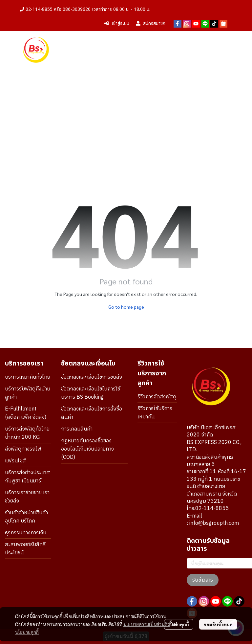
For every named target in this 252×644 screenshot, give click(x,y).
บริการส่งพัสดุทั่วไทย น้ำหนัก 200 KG (27, 433)
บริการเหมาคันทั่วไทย (28, 377)
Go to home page (126, 307)
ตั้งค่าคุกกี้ (179, 624)
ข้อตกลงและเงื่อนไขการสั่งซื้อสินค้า (92, 413)
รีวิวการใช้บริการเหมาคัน (155, 413)
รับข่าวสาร (203, 580)
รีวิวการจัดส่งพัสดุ (157, 397)
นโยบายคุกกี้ (27, 632)
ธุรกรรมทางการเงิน (26, 533)
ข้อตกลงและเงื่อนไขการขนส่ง (92, 377)
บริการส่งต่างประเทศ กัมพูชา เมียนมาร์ (28, 477)
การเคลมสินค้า (77, 429)
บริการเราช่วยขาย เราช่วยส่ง (27, 497)
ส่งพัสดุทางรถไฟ (23, 449)
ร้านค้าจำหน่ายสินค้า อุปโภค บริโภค (26, 517)
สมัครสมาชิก (151, 23)
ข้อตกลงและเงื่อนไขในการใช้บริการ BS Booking (91, 393)
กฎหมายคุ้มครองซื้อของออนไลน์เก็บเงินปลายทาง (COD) (87, 449)
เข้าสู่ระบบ (117, 23)
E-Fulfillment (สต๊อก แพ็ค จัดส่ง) (26, 413)
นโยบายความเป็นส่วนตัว (147, 624)
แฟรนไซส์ (15, 461)
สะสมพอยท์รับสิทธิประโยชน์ (25, 549)
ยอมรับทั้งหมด (218, 624)
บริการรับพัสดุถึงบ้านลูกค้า (28, 393)
